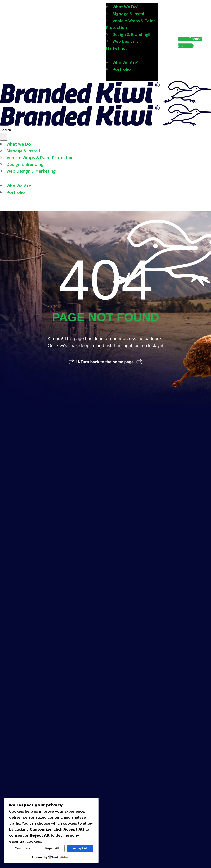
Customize (23, 848)
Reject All (52, 848)
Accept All (80, 848)
